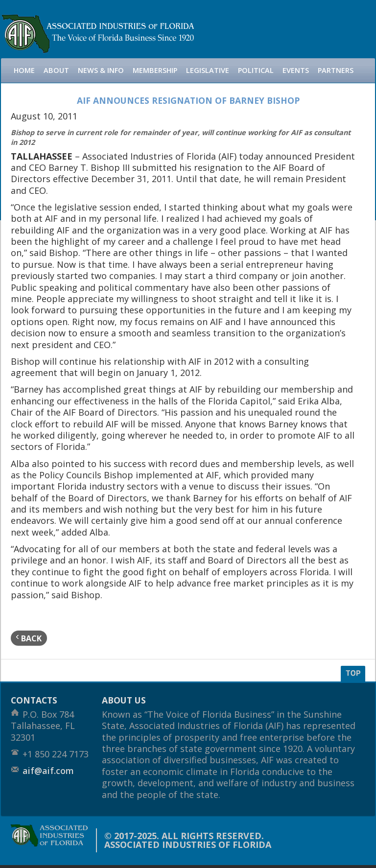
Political (256, 70)
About (56, 70)
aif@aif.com (48, 771)
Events (296, 70)
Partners (336, 70)
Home (24, 70)
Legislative (208, 70)
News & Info (101, 70)
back (29, 638)
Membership (155, 70)
